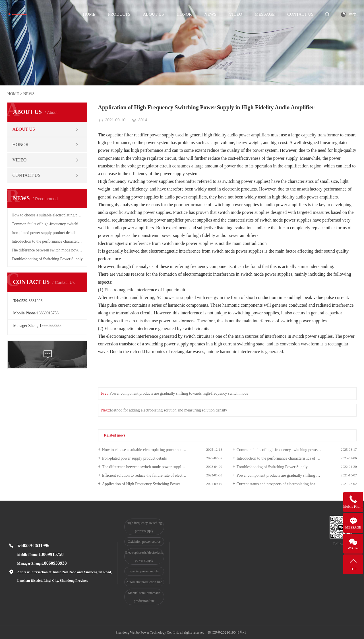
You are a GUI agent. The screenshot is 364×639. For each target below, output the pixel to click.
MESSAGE (265, 14)
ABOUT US (153, 14)
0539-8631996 (36, 545)
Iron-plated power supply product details (44, 233)
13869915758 (51, 554)
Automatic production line (144, 582)
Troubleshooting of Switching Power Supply (47, 259)
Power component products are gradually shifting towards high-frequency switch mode (179, 393)
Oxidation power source (144, 542)
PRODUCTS (119, 14)
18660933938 (54, 563)
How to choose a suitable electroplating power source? (47, 215)
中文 (353, 14)
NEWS (210, 14)
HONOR (184, 14)
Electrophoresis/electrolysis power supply (144, 556)
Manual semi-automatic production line (144, 597)
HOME (89, 14)
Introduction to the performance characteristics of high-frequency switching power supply (47, 241)
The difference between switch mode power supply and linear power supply (47, 250)
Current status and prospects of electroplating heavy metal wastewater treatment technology (297, 484)
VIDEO (236, 14)
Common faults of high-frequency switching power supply (47, 224)
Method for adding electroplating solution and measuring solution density (169, 410)
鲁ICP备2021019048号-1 (227, 632)
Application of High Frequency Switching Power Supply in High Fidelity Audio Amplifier (162, 484)
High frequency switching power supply (144, 527)
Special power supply (144, 571)
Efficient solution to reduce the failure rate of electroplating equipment (158, 475)
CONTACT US (300, 14)
